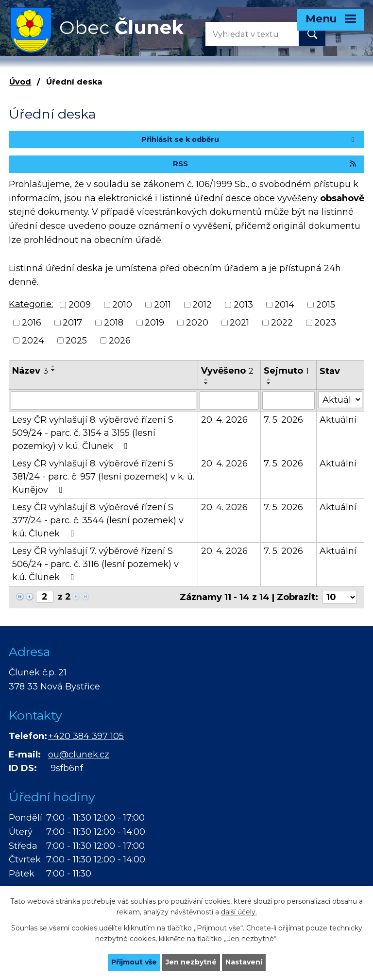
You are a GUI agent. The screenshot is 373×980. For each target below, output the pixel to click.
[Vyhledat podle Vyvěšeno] (229, 400)
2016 (32, 323)
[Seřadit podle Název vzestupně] (53, 366)
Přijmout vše (134, 962)
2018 (114, 323)
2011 (162, 305)
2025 (76, 340)
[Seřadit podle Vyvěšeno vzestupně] (206, 379)
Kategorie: (31, 304)
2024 (33, 340)
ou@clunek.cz (79, 755)
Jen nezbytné (191, 962)
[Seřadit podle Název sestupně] (53, 370)
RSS (265, 164)
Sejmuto (286, 371)
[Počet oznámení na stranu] (339, 597)
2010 (122, 305)
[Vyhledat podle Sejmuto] (288, 400)
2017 (72, 323)
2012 (202, 305)
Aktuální (338, 420)
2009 (80, 305)
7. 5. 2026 (283, 420)
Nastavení (244, 962)
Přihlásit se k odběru (249, 139)
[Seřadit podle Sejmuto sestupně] (269, 383)
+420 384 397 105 (86, 736)
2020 (197, 323)
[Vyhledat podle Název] (103, 400)
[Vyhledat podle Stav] (340, 400)
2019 (154, 323)
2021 (239, 323)
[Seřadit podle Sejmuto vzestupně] (269, 379)
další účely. (239, 912)
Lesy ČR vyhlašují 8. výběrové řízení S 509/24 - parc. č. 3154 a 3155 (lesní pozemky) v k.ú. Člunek (93, 433)
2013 (243, 305)
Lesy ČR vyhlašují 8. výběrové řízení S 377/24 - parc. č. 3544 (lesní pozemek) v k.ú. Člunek (98, 520)
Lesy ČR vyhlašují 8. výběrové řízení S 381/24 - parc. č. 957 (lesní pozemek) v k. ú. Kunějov (103, 477)
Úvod (20, 82)
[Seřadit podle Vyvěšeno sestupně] (206, 383)
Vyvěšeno (227, 371)
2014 (284, 305)
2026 (120, 340)
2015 (326, 305)
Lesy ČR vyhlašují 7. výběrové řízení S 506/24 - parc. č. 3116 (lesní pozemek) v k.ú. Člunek (95, 564)
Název (30, 371)
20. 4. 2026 (224, 420)
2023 (325, 323)
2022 (282, 323)
